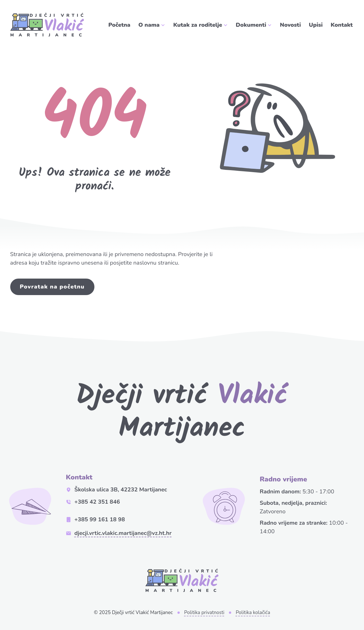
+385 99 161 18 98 (96, 519)
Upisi (316, 25)
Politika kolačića (253, 612)
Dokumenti (251, 25)
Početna (119, 25)
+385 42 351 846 (93, 502)
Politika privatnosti (204, 612)
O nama (149, 25)
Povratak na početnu (52, 287)
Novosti (290, 25)
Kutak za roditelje (198, 25)
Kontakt (342, 25)
